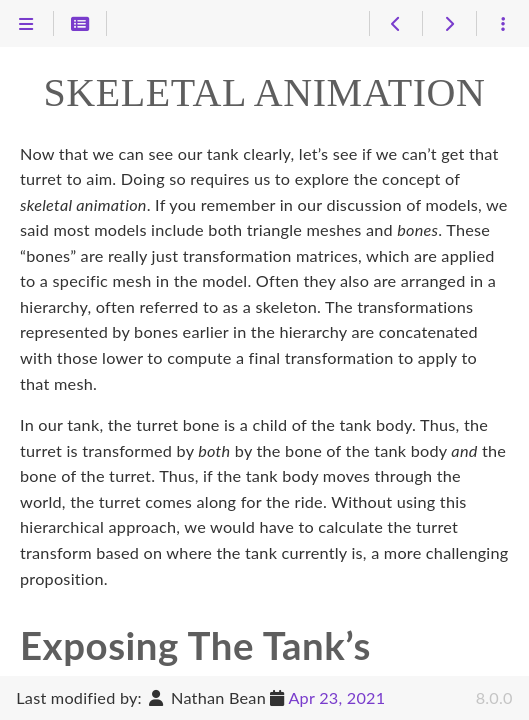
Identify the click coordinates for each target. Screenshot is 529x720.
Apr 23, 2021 (336, 697)
